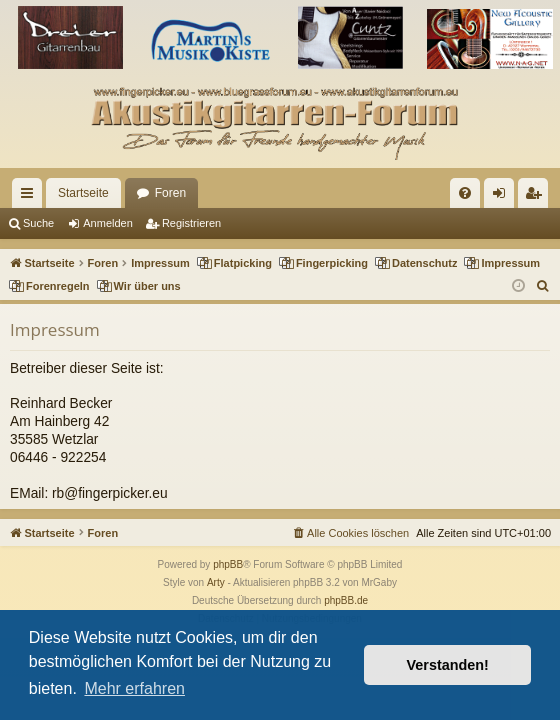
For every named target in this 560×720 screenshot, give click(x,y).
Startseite (83, 193)
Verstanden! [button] (448, 665)
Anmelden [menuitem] (503, 197)
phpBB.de (346, 600)
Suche (38, 223)
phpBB (228, 564)
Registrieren (191, 223)
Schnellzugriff (31, 197)
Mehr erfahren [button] (134, 688)
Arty (216, 582)
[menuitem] (465, 193)
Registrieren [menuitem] (537, 197)
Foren (170, 193)
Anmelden (108, 223)
